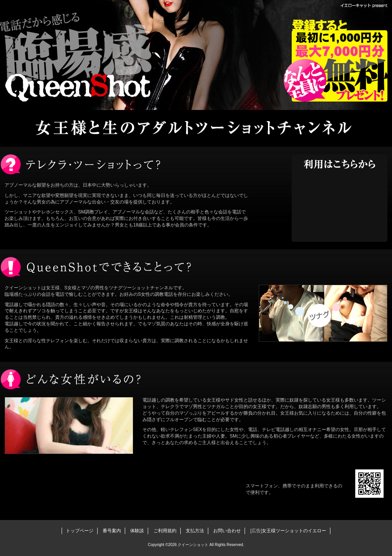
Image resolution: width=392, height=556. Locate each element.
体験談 (137, 531)
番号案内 (112, 531)
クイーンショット (81, 57)
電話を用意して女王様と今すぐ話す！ (340, 205)
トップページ (80, 531)
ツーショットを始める (130, 487)
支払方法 (195, 531)
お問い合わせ (227, 531)
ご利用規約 (165, 531)
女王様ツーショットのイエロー (294, 531)
